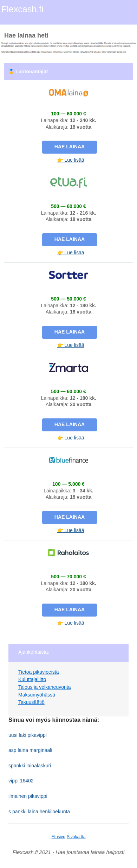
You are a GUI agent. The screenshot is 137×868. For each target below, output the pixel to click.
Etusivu (58, 837)
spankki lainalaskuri (30, 766)
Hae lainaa (70, 147)
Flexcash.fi (22, 9)
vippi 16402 (21, 781)
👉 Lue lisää (71, 160)
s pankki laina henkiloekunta (39, 812)
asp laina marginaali (30, 750)
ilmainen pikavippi (28, 796)
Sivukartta (76, 837)
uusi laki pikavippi (28, 735)
